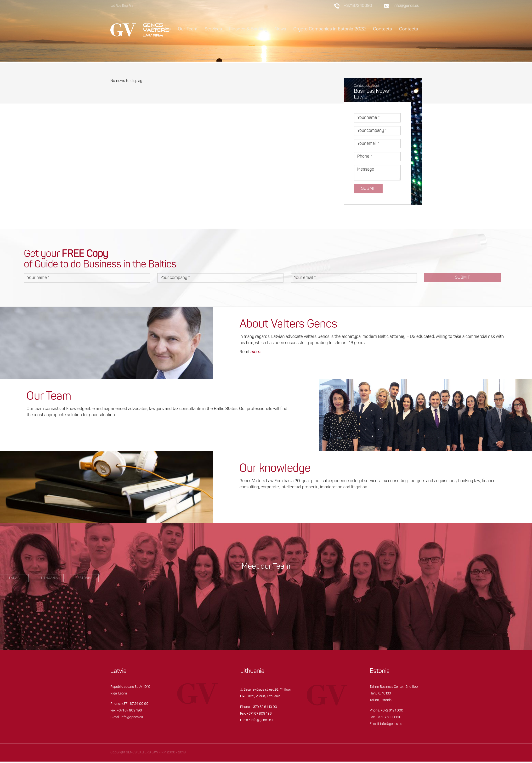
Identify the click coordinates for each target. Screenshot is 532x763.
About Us (161, 29)
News (280, 29)
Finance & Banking (248, 29)
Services (213, 29)
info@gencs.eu (406, 6)
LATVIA (14, 579)
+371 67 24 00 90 (135, 705)
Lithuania (49, 579)
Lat (113, 6)
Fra (131, 6)
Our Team (188, 29)
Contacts (382, 29)
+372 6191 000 (392, 712)
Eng (125, 6)
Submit (369, 190)
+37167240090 (358, 6)
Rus (119, 6)
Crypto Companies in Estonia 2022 (330, 29)
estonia (84, 579)
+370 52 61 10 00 (264, 708)
